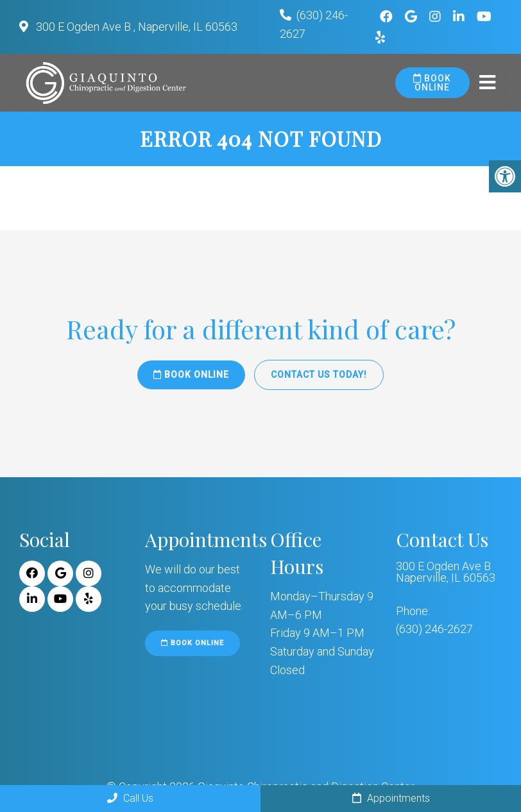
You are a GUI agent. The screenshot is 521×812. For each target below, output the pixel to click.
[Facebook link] (388, 17)
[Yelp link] (89, 599)
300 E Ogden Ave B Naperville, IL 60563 (446, 572)
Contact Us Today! (319, 375)
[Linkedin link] (460, 17)
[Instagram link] (437, 17)
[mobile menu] (487, 83)
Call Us (130, 798)
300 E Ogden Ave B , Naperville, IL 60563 (135, 27)
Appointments (391, 798)
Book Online (432, 83)
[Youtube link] (484, 17)
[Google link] (413, 17)
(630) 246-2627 (434, 629)
